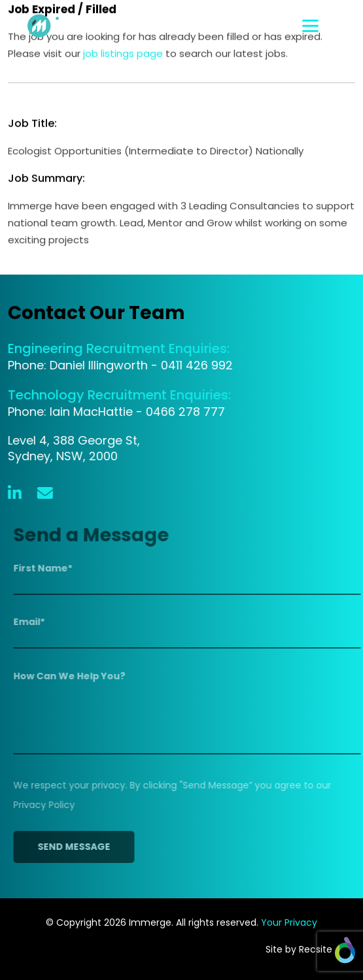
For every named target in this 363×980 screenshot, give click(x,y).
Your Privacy (289, 922)
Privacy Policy (47, 805)
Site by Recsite (310, 949)
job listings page (123, 54)
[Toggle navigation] (329, 26)
